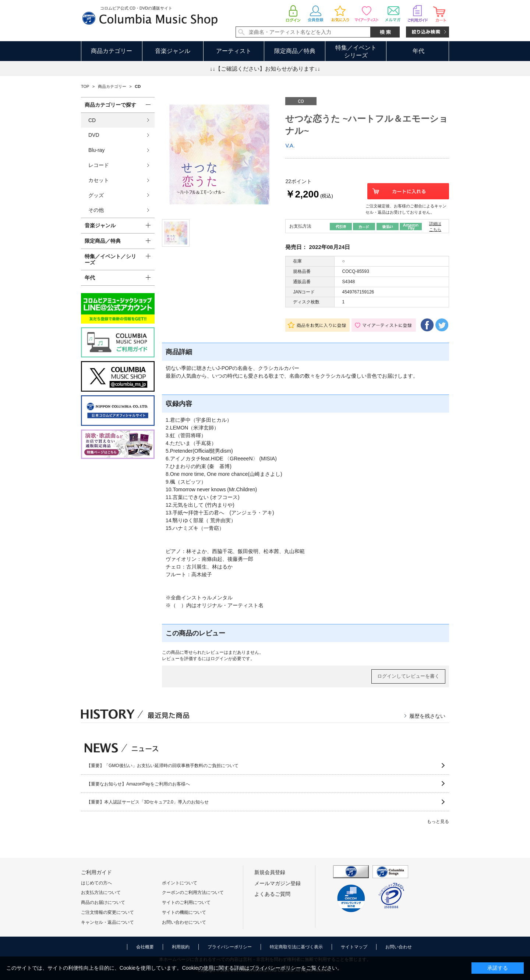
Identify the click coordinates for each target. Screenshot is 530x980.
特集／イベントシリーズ (356, 51)
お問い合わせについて (184, 922)
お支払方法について (101, 892)
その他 (96, 210)
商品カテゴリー (112, 51)
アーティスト (234, 51)
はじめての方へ (96, 883)
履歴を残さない (427, 716)
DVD (94, 135)
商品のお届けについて (103, 902)
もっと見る (438, 822)
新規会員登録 (270, 872)
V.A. (290, 146)
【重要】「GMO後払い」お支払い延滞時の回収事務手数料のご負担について (162, 766)
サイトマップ (354, 947)
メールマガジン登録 (278, 883)
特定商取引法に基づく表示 (296, 947)
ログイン (219, 659)
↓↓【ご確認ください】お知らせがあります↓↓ (265, 69)
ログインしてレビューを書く (408, 676)
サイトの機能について (184, 912)
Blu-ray (96, 150)
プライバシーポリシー (230, 947)
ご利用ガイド (96, 872)
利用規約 (181, 947)
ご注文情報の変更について (107, 912)
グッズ (96, 195)
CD (92, 120)
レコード (99, 165)
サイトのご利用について (186, 902)
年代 (418, 51)
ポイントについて (180, 883)
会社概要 (145, 947)
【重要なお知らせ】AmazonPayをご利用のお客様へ (138, 784)
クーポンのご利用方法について (193, 892)
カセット (99, 180)
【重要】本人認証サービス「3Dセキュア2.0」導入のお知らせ (148, 802)
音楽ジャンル (173, 51)
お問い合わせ (399, 947)
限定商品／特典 (295, 51)
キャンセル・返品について (107, 922)
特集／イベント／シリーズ (110, 259)
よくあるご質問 (272, 894)
